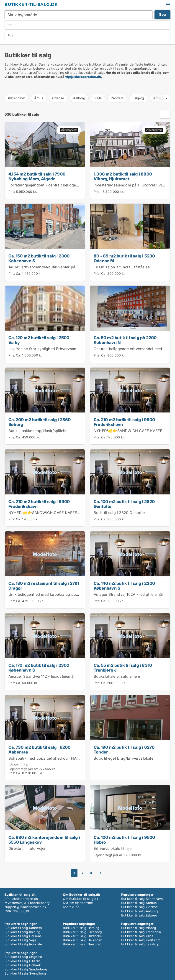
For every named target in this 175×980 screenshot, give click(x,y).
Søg (162, 14)
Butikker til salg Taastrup (140, 944)
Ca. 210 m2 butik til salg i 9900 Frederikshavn (124, 422)
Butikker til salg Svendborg (25, 973)
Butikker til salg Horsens (23, 936)
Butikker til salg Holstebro (141, 940)
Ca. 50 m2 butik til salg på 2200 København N (125, 340)
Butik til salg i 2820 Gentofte (119, 513)
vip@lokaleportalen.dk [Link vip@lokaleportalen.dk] (83, 77)
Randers (117, 98)
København (17, 98)
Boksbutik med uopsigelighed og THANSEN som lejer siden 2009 (67, 758)
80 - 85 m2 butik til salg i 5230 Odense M (124, 258)
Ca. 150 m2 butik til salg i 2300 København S (39, 258)
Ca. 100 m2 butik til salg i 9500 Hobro (124, 840)
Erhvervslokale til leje (113, 848)
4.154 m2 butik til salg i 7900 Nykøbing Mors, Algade (37, 176)
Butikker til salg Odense (139, 907)
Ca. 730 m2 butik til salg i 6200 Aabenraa (39, 750)
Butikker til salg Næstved (82, 944)
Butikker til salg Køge (137, 936)
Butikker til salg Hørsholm (82, 936)
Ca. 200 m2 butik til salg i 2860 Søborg (40, 422)
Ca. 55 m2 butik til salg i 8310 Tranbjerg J (123, 668)
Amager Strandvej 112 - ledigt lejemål (41, 676)
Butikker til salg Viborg (139, 928)
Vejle (98, 98)
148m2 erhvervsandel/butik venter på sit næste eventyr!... (60, 267)
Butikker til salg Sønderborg (26, 969)
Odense (58, 98)
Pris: (12, 192)
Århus (39, 98)
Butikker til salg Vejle (21, 940)
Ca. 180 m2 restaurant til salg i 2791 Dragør (44, 586)
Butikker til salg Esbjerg (139, 915)
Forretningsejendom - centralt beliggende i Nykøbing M (58, 185)
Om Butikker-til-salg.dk (81, 899)
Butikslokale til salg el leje (117, 676)
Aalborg (79, 98)
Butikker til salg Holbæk (23, 965)
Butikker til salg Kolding (22, 932)
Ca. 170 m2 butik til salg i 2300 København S (39, 668)
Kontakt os (71, 907)
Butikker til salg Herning (81, 928)
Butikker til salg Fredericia (141, 932)
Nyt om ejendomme (78, 903)
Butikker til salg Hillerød (23, 961)
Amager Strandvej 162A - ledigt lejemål (128, 594)
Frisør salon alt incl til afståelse (122, 267)
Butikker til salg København (142, 899)
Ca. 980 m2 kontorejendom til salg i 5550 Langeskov (44, 840)
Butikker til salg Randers (23, 928)
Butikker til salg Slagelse (23, 957)
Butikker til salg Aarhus (139, 903)
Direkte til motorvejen (27, 848)
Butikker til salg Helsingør (82, 940)
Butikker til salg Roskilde (23, 944)
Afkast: (14, 765)
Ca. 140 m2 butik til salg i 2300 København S (124, 586)
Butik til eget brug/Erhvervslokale (124, 758)
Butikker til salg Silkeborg (82, 932)
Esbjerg (138, 98)
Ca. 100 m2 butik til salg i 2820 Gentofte (124, 504)
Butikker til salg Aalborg (140, 911)
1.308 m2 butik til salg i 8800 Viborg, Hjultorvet (123, 176)
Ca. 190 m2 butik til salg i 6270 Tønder (124, 750)
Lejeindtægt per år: (23, 769)
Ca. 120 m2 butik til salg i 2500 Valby (39, 340)
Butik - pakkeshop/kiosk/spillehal (39, 431)
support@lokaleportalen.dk (25, 907)
